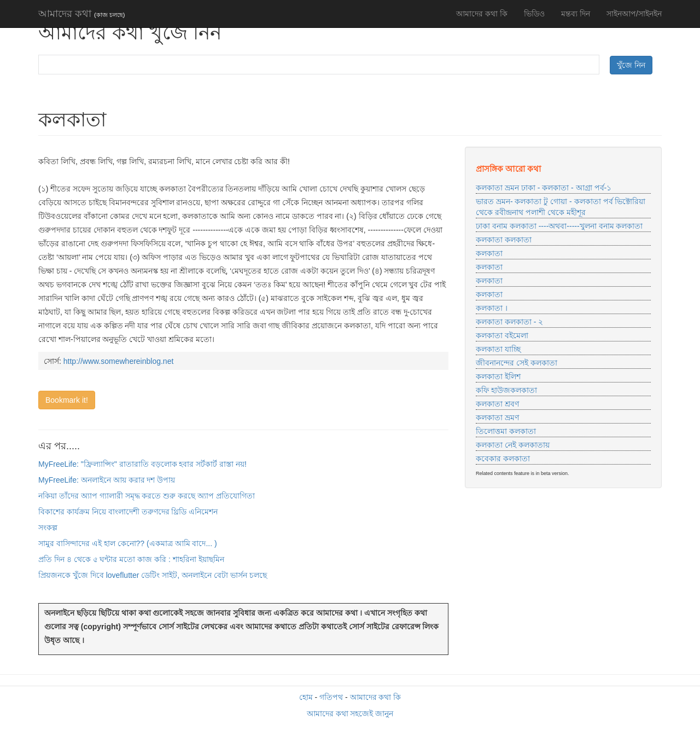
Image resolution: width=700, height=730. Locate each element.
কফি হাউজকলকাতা (506, 390)
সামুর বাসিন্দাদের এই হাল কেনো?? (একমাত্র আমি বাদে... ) (128, 543)
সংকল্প (48, 528)
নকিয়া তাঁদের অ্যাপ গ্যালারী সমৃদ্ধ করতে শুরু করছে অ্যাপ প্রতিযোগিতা (147, 496)
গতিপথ (331, 697)
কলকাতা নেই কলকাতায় (513, 445)
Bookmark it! (67, 400)
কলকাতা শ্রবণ (497, 404)
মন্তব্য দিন (576, 14)
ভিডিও (534, 14)
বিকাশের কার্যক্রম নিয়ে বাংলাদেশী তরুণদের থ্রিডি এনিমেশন (128, 512)
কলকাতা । (492, 308)
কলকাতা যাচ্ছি (498, 349)
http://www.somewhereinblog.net (119, 361)
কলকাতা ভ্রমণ (497, 418)
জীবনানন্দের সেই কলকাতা (517, 363)
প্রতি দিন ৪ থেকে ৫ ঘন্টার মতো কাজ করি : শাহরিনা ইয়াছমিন (131, 559)
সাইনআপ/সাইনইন (634, 14)
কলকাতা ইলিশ (498, 376)
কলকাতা (489, 253)
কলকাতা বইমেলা (502, 335)
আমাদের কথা (81, 14)
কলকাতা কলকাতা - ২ (509, 322)
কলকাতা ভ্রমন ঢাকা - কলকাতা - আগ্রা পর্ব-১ (544, 188)
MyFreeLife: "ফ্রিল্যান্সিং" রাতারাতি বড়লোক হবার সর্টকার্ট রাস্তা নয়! (142, 464)
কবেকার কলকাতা (503, 459)
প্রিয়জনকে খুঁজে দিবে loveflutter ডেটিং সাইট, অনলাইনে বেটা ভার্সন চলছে (153, 575)
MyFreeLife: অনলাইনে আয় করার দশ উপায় (107, 480)
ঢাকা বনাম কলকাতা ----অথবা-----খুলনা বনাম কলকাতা (559, 226)
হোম (306, 697)
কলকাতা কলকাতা (504, 240)
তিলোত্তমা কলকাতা (506, 431)
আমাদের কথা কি (482, 14)
